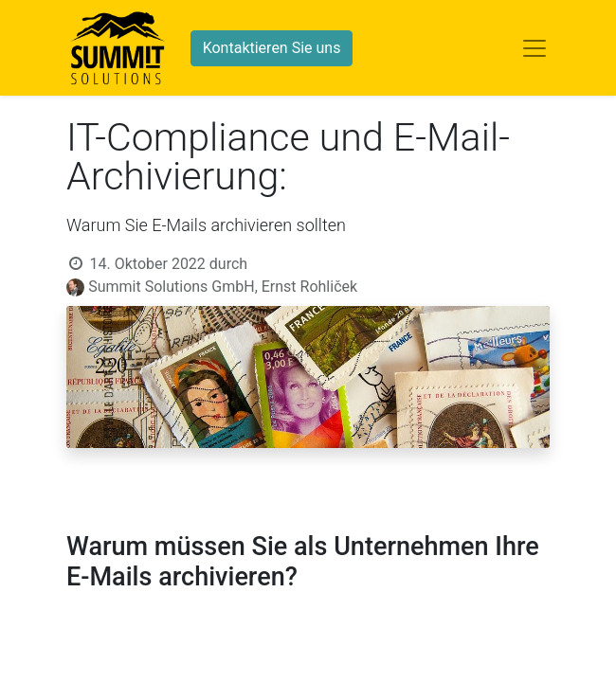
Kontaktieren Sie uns (272, 48)
